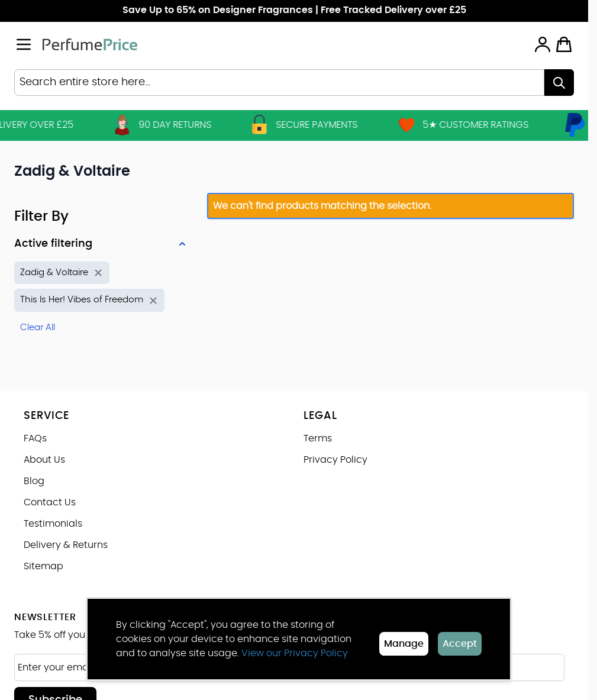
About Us (44, 460)
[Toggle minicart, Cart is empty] (564, 44)
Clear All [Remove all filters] (38, 328)
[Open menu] (24, 44)
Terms (318, 438)
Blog (34, 481)
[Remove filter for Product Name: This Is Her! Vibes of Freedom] (89, 300)
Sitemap (43, 566)
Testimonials (53, 524)
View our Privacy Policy (295, 653)
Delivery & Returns (66, 545)
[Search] (559, 83)
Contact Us (50, 502)
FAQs (35, 438)
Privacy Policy (335, 460)
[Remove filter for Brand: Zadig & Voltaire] (62, 273)
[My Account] (543, 44)
